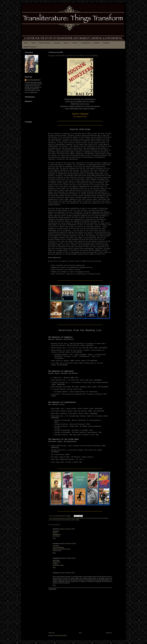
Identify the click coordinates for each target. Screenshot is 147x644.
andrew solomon (56, 518)
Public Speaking (45, 43)
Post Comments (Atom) (61, 636)
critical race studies (70, 518)
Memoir (66, 43)
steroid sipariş (56, 536)
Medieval (106, 43)
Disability (97, 43)
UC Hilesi (55, 564)
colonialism (63, 518)
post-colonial (65, 520)
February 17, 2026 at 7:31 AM (67, 573)
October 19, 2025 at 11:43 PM (67, 529)
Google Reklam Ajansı (58, 565)
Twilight (77, 520)
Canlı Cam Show (57, 551)
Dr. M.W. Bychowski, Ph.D (34, 80)
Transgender (85, 43)
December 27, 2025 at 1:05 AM (67, 558)
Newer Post (52, 633)
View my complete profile (31, 92)
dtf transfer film (104, 577)
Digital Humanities (30, 47)
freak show (103, 518)
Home (26, 43)
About (33, 43)
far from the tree (97, 518)
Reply (54, 538)
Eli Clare (86, 518)
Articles (75, 43)
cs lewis (77, 518)
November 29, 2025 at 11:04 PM (68, 544)
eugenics (90, 518)
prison (70, 520)
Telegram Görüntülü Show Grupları (61, 549)
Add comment (52, 589)
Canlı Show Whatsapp (58, 548)
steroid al (55, 533)
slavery (74, 520)
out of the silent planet (57, 520)
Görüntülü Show (57, 534)
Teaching (57, 43)
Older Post (109, 633)
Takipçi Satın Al (56, 562)
